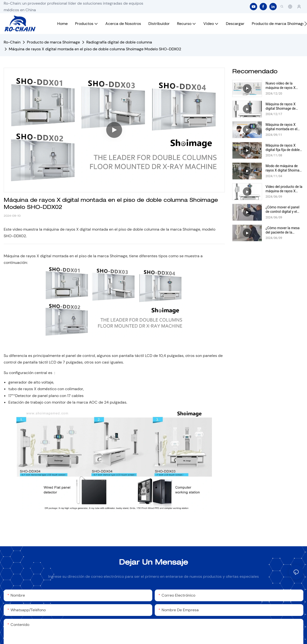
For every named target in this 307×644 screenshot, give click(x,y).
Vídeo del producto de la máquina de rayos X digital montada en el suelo (284, 189)
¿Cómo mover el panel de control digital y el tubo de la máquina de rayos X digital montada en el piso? (284, 209)
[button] (306, 24)
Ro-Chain (12, 42)
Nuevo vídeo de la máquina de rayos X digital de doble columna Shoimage (284, 86)
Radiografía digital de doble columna (119, 42)
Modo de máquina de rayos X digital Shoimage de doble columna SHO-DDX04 (285, 168)
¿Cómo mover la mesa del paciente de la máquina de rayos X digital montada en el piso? (283, 230)
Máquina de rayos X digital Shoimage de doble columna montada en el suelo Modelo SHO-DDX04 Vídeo (284, 106)
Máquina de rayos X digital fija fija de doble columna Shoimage (283, 148)
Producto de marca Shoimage (53, 42)
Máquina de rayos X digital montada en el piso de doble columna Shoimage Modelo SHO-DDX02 (95, 49)
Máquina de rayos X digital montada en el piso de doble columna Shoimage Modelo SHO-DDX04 (284, 127)
